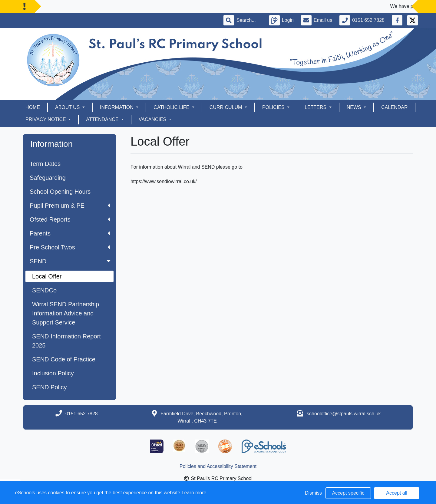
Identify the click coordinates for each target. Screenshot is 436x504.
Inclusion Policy (53, 373)
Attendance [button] (103, 119)
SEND (71, 261)
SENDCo (44, 290)
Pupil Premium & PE (70, 206)
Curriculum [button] (226, 107)
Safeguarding (48, 178)
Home (33, 107)
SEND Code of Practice (64, 359)
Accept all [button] (396, 493)
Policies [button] (274, 107)
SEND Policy (49, 387)
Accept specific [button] (348, 493)
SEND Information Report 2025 (66, 341)
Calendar (394, 107)
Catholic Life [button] (172, 107)
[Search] (249, 20)
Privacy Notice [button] (46, 119)
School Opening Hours (60, 192)
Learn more (194, 493)
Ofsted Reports (70, 219)
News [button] (355, 107)
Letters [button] (316, 107)
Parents (70, 233)
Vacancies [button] (153, 119)
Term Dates (45, 164)
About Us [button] (68, 107)
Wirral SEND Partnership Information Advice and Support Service (66, 313)
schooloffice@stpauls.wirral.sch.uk (344, 414)
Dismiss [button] (313, 493)
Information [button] (117, 107)
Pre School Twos (70, 247)
